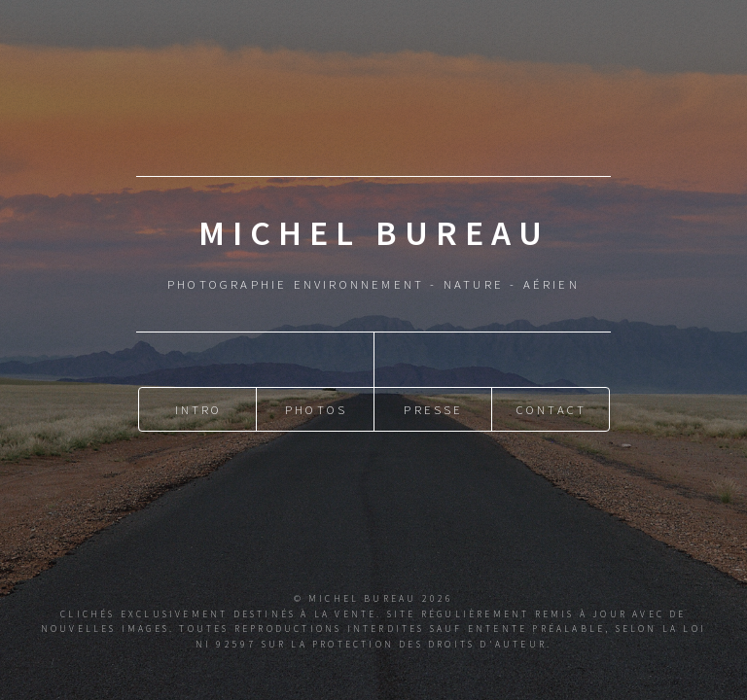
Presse (433, 406)
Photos (316, 406)
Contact (551, 406)
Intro (199, 406)
